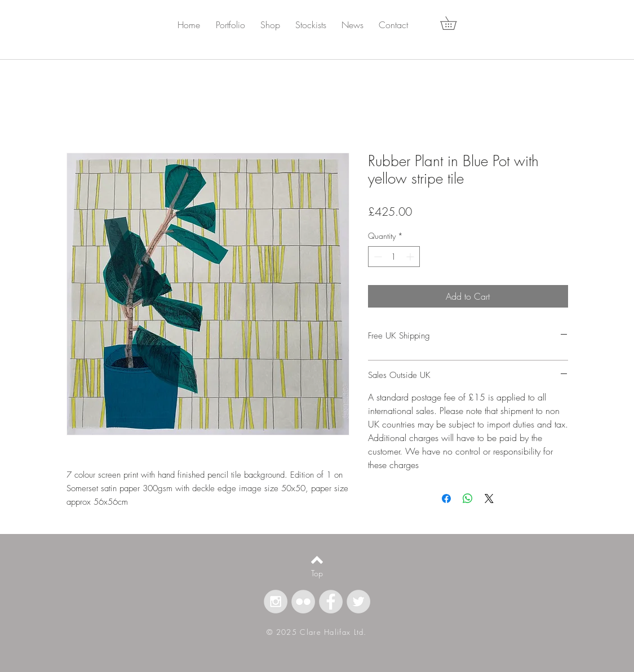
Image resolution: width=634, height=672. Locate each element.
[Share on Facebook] (446, 499)
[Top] (317, 573)
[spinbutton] (394, 257)
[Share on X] (489, 499)
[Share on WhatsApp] (468, 499)
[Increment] (411, 257)
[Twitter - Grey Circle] (358, 602)
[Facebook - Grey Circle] (331, 602)
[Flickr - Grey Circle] (303, 602)
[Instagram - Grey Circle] (276, 602)
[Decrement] (377, 257)
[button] (237, 25)
